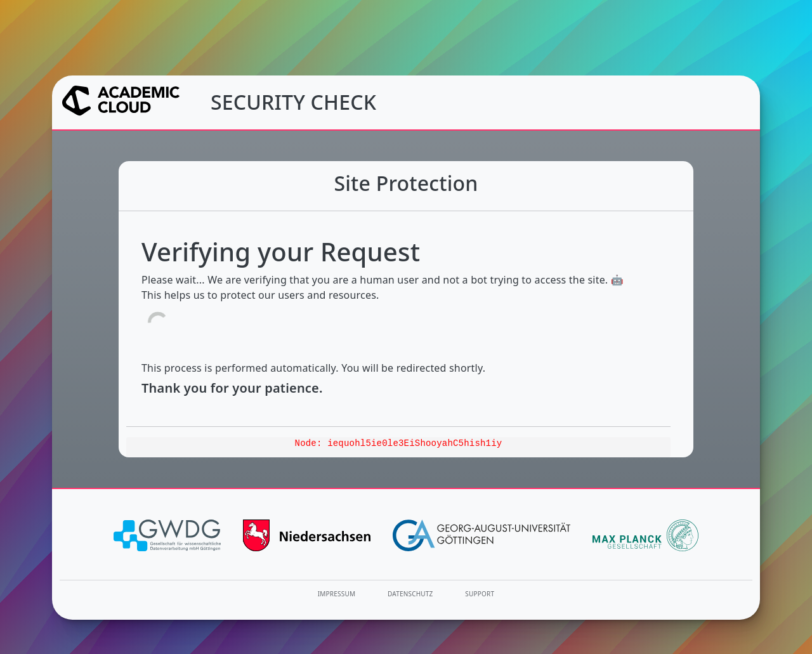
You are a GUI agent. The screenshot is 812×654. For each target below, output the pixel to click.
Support (480, 594)
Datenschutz (410, 594)
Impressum (337, 594)
